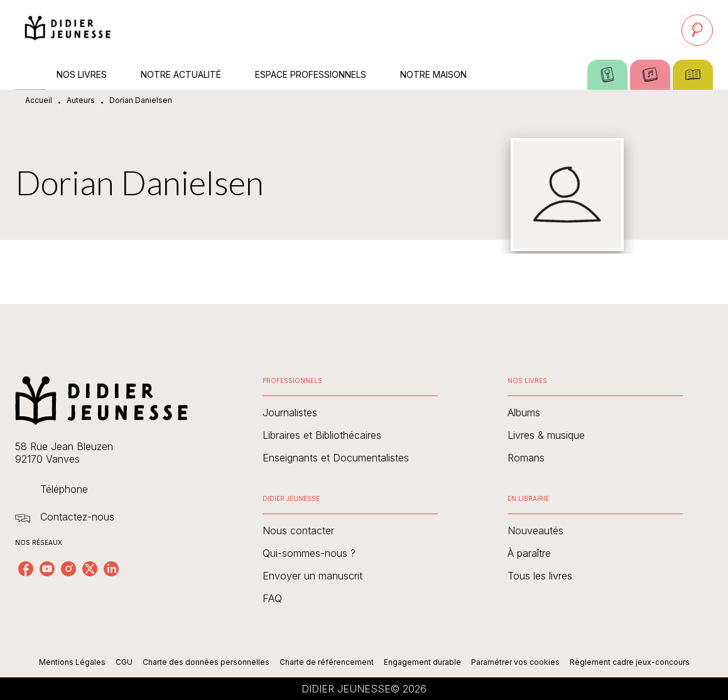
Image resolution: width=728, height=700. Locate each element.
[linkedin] (111, 569)
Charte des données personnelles (206, 662)
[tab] (31, 75)
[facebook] (26, 569)
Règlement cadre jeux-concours (630, 662)
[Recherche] (697, 30)
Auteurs (81, 100)
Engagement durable (422, 662)
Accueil (39, 100)
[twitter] (90, 569)
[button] (350, 412)
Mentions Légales (72, 662)
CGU (124, 662)
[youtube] (47, 569)
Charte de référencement (327, 662)
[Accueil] (68, 30)
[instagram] (68, 569)
